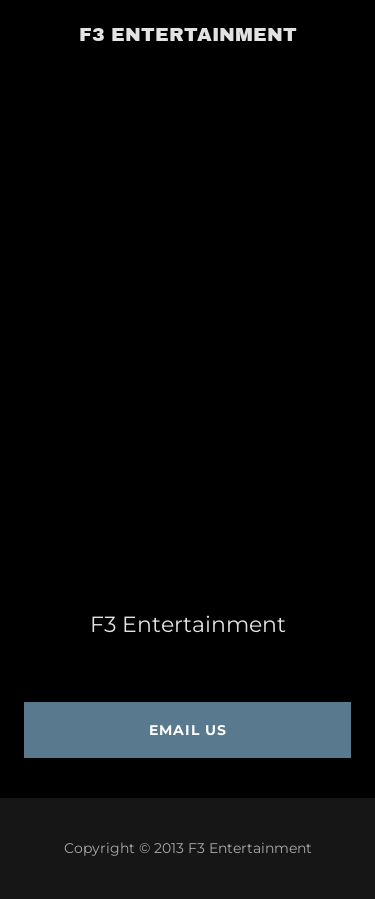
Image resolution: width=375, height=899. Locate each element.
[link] (187, 35)
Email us (188, 730)
